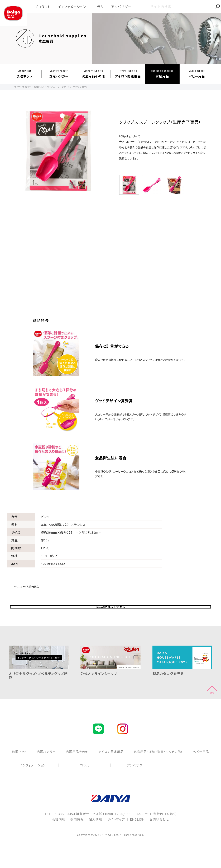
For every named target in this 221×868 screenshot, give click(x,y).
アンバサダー (121, 7)
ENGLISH (137, 836)
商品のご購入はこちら (111, 615)
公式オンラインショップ (110, 688)
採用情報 (77, 836)
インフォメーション (72, 7)
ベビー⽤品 (197, 74)
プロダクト (42, 7)
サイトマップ (116, 836)
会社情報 (59, 836)
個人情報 (95, 836)
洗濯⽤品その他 (93, 74)
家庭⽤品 (162, 74)
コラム (99, 7)
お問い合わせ (159, 836)
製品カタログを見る (182, 688)
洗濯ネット (24, 74)
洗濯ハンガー (59, 74)
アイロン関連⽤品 (128, 74)
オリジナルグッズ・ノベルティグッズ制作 (39, 690)
